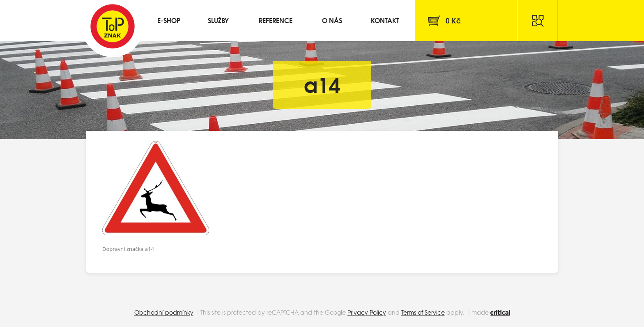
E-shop (169, 20)
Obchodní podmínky (164, 312)
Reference (276, 20)
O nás (332, 20)
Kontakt (385, 20)
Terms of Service (423, 312)
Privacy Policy (367, 312)
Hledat (538, 21)
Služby (218, 20)
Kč (453, 20)
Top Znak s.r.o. (113, 26)
